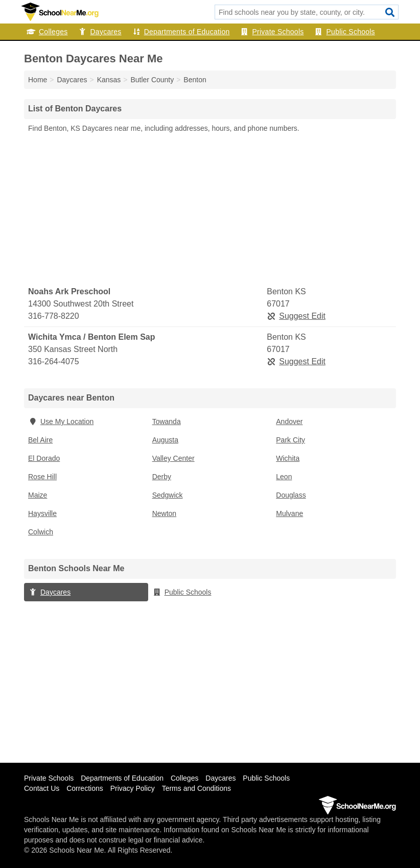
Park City (290, 440)
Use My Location (61, 421)
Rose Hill (42, 477)
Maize (38, 495)
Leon (284, 477)
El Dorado (44, 458)
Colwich (41, 532)
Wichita (288, 458)
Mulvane (289, 513)
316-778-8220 (54, 316)
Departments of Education (181, 32)
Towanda (167, 421)
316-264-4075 (54, 361)
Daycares (99, 32)
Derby (162, 477)
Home (38, 80)
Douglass (291, 495)
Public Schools (345, 32)
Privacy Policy (133, 788)
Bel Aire (40, 440)
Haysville (42, 513)
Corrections (85, 788)
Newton (164, 513)
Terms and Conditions (196, 788)
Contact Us (42, 788)
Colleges (47, 32)
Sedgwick (168, 495)
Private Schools (272, 32)
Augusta (165, 440)
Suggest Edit (296, 316)
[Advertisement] (210, 210)
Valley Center (173, 458)
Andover (289, 421)
